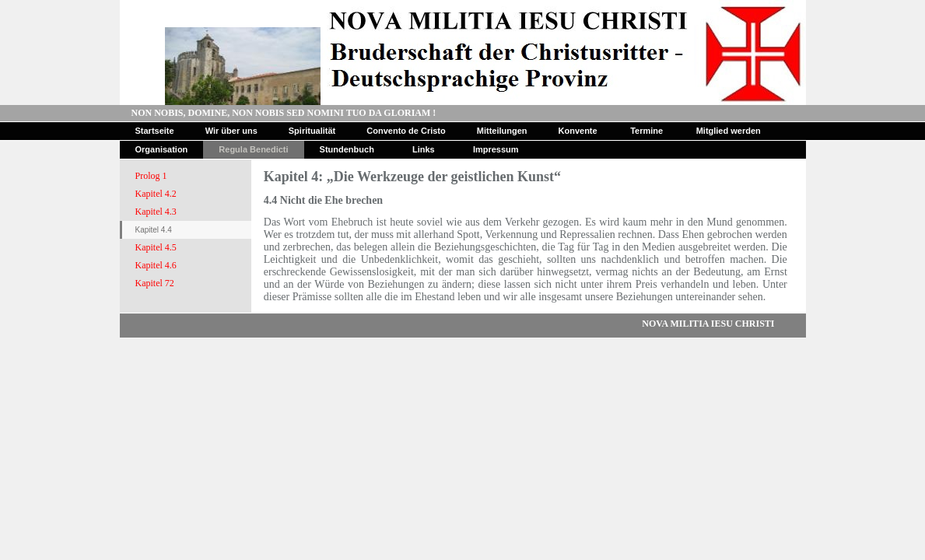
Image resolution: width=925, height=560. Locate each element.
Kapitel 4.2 (156, 194)
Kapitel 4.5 (156, 247)
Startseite (155, 131)
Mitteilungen (502, 131)
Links (424, 149)
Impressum (496, 149)
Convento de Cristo (406, 131)
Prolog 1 (151, 176)
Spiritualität (312, 131)
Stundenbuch (347, 149)
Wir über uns (231, 131)
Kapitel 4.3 (156, 212)
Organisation (162, 149)
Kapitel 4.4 (154, 230)
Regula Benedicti (253, 149)
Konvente (578, 131)
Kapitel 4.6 (156, 265)
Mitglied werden (729, 131)
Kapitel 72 (155, 283)
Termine (646, 131)
